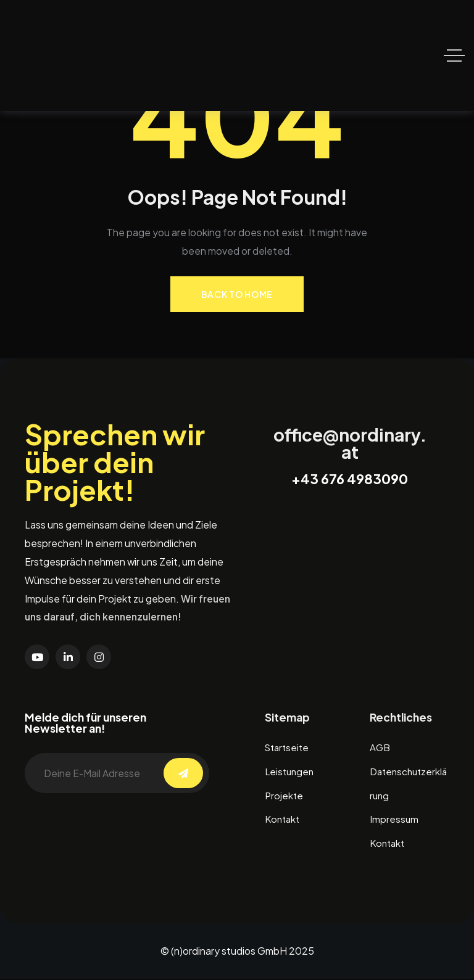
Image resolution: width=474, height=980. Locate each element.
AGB (380, 748)
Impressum (394, 821)
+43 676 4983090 (350, 479)
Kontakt (284, 821)
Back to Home (237, 294)
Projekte (285, 797)
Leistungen (291, 772)
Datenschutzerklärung (408, 784)
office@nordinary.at (350, 444)
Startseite (289, 748)
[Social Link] (37, 657)
